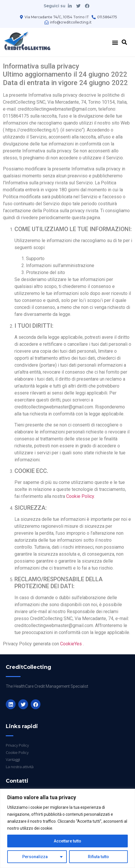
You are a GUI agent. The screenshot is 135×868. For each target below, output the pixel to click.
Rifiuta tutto (98, 857)
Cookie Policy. (81, 496)
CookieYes (71, 644)
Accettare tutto (67, 841)
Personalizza (35, 857)
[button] (115, 42)
